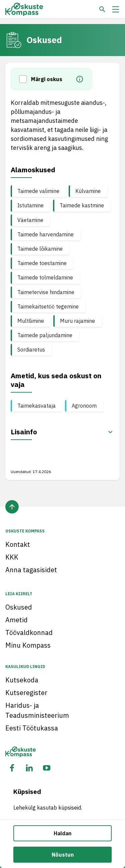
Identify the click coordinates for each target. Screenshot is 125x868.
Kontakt (18, 544)
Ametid (16, 620)
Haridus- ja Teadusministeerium (37, 710)
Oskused (19, 607)
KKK (12, 557)
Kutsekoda (22, 680)
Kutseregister (26, 693)
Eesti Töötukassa (32, 728)
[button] (25, 79)
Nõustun (63, 855)
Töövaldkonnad (29, 632)
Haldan (62, 833)
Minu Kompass (28, 645)
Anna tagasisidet (31, 570)
